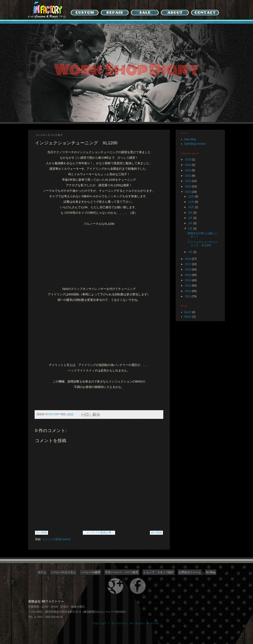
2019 (188, 192)
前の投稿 (156, 533)
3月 (191, 223)
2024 (188, 165)
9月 (191, 213)
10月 (191, 207)
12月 (191, 196)
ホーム (42, 572)
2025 (188, 159)
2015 (188, 275)
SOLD (188, 317)
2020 (188, 186)
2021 (188, 181)
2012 (188, 291)
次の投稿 (42, 533)
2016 (188, 269)
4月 (191, 218)
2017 (188, 264)
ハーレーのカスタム (63, 572)
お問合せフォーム (190, 572)
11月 (191, 202)
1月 (191, 252)
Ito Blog (211, 572)
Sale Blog (190, 139)
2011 (188, 296)
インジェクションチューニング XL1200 (203, 244)
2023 (188, 170)
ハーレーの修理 (90, 572)
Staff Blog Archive (195, 144)
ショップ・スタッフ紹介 (159, 572)
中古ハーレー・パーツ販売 (122, 572)
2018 (188, 259)
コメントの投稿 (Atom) (56, 539)
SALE (188, 312)
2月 (191, 228)
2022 (188, 176)
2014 (188, 280)
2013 (188, 286)
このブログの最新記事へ (99, 533)
